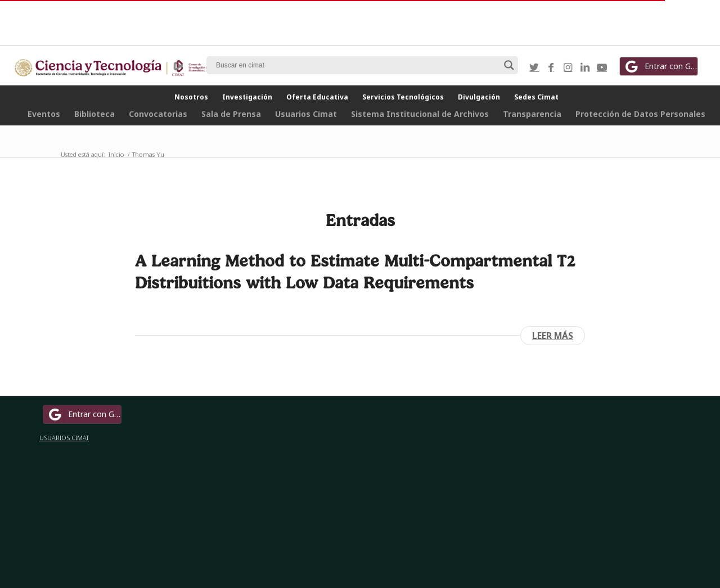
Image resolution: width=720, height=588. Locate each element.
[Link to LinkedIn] (585, 67)
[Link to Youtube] (602, 67)
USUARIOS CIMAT (64, 438)
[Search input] (357, 65)
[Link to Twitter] (534, 67)
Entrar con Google (660, 66)
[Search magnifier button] (509, 65)
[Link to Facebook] (551, 67)
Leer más (553, 336)
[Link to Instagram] (568, 67)
